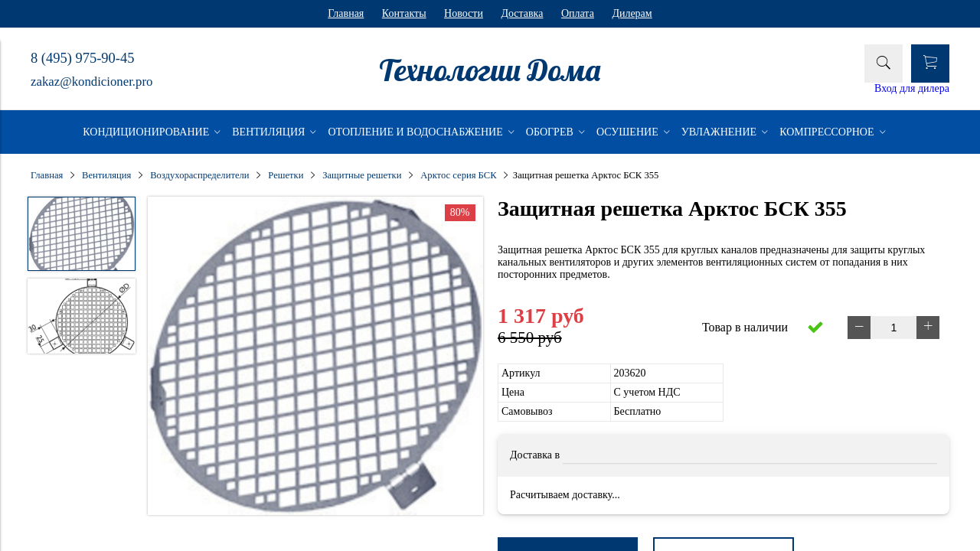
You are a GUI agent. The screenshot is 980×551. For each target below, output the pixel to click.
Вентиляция (106, 175)
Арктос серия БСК (458, 175)
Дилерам (632, 13)
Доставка (522, 13)
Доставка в (535, 455)
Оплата (578, 13)
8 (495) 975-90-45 (82, 58)
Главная (346, 13)
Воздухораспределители (199, 175)
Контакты (404, 13)
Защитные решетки (362, 175)
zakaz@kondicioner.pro (91, 82)
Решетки (286, 175)
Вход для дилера (912, 88)
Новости (464, 13)
